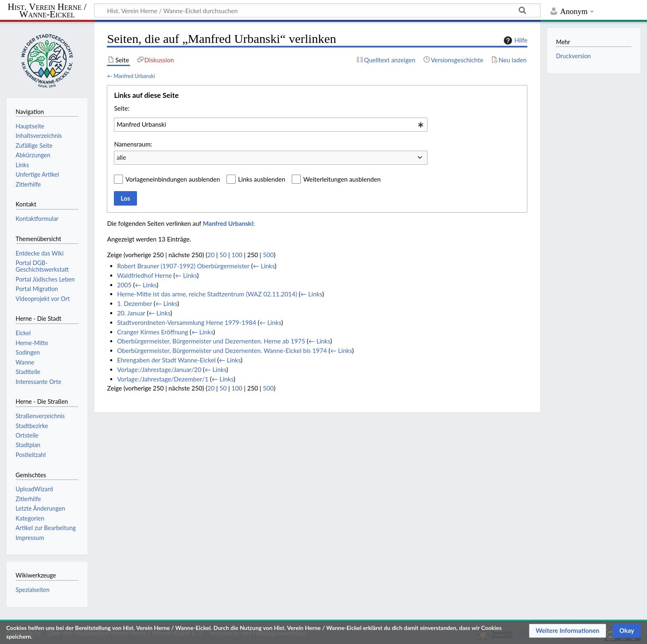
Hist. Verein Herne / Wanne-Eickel (47, 11)
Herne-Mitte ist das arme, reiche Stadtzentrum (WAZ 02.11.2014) (207, 294)
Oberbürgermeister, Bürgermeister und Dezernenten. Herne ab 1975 (211, 341)
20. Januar (131, 313)
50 (223, 255)
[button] (568, 631)
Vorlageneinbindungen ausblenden (173, 179)
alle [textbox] (122, 157)
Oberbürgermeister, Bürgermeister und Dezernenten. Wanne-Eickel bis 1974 (222, 350)
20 (211, 255)
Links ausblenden (262, 179)
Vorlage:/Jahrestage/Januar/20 (159, 369)
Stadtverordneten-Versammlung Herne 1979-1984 (187, 322)
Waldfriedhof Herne (145, 275)
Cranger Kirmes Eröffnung (153, 332)
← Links (264, 266)
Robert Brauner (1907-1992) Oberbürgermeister (183, 266)
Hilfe (515, 40)
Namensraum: (133, 144)
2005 (124, 285)
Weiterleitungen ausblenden (342, 179)
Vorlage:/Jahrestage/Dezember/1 (163, 379)
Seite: (122, 108)
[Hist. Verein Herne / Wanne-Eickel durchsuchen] (317, 10)
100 (237, 255)
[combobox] (271, 125)
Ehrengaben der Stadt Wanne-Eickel (166, 360)
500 (268, 255)
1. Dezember (135, 303)
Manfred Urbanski (134, 76)
